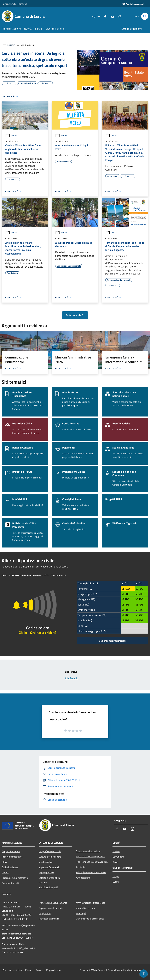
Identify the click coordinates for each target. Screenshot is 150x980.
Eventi (116, 882)
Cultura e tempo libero (50, 857)
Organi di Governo (11, 851)
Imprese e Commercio (49, 867)
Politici (5, 872)
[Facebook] (104, 16)
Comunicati (118, 857)
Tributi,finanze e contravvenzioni (92, 862)
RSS (4, 970)
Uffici (4, 862)
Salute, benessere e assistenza (91, 872)
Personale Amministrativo (15, 878)
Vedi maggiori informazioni (112, 641)
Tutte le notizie (75, 315)
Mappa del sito (53, 970)
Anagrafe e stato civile (50, 851)
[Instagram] (119, 16)
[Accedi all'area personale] (133, 4)
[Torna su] (144, 974)
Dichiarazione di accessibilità (90, 919)
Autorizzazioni (83, 878)
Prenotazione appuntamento (53, 903)
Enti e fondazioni (10, 867)
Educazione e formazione (88, 851)
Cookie (39, 970)
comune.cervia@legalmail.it (21, 925)
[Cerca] (145, 16)
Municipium (133, 970)
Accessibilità (16, 970)
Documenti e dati (10, 883)
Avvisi (116, 862)
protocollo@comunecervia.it (16, 934)
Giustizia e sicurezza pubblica (90, 856)
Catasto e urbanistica (49, 878)
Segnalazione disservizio (51, 908)
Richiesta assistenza (49, 919)
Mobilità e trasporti (48, 887)
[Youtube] (111, 16)
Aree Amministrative (12, 857)
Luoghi (116, 876)
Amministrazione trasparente (90, 903)
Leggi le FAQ (45, 913)
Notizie (11, 45)
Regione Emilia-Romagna (14, 4)
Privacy (29, 970)
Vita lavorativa (46, 862)
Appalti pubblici (46, 872)
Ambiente (80, 867)
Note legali (81, 913)
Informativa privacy (85, 908)
